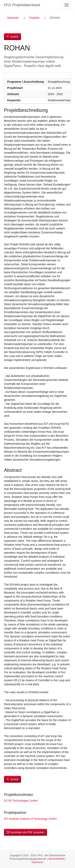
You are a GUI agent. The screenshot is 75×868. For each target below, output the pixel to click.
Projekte (34, 18)
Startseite (13, 18)
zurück (12, 37)
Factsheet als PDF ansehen (25, 832)
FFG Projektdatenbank (22, 5)
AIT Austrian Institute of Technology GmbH (30, 819)
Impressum (37, 862)
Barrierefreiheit (56, 859)
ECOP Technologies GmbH (21, 801)
